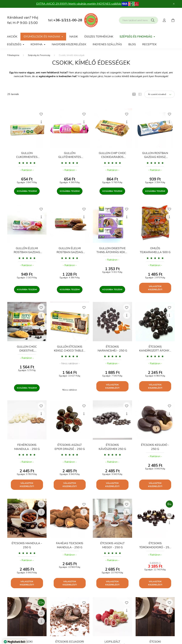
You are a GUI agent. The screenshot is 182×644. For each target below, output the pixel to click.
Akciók (12, 37)
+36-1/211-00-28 (68, 20)
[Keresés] (153, 20)
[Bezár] (174, 4)
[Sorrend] (160, 94)
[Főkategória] (13, 55)
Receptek (149, 44)
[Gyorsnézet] (41, 122)
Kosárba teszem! (27, 191)
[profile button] (164, 20)
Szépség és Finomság (39, 55)
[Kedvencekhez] (41, 114)
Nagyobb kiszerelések (69, 44)
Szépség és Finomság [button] (136, 37)
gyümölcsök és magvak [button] (42, 37)
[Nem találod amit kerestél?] (138, 20)
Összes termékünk (99, 37)
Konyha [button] (37, 44)
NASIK (74, 37)
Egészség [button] (14, 44)
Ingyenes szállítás (107, 44)
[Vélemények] (27, 163)
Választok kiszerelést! (155, 288)
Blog (132, 44)
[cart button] (173, 20)
